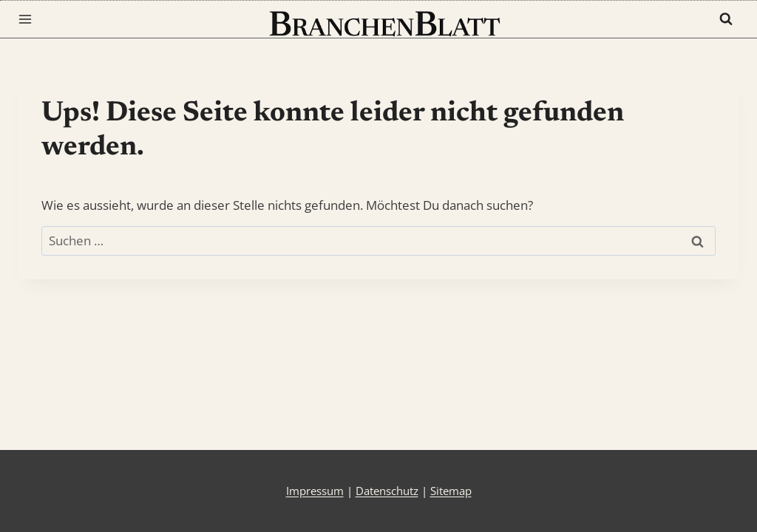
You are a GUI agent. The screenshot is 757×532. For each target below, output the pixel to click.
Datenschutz (387, 491)
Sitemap (451, 491)
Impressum (315, 491)
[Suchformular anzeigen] (726, 19)
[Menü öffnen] (28, 19)
